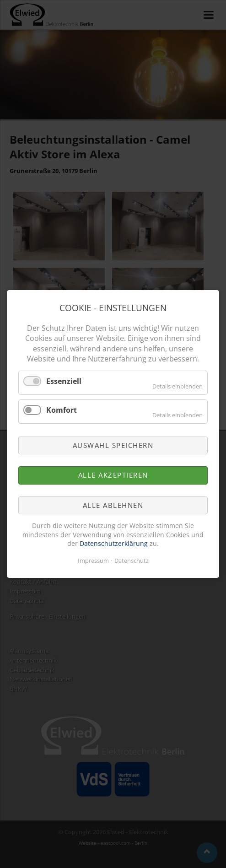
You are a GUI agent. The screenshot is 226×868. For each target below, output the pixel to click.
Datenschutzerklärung (114, 544)
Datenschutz (132, 561)
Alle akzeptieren (113, 475)
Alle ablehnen (113, 505)
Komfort (62, 410)
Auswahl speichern (113, 445)
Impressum (93, 561)
